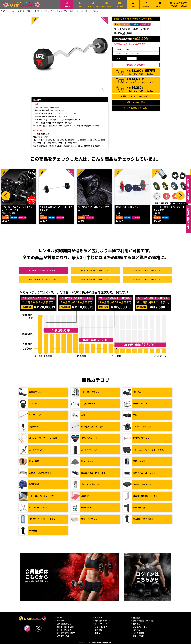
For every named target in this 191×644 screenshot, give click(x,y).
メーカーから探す (64, 630)
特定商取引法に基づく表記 (144, 621)
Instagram (27, 629)
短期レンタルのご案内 (136, 102)
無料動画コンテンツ (103, 621)
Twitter (38, 628)
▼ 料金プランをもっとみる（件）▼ (136, 96)
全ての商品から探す (65, 624)
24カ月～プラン (148, 271)
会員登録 (146, 6)
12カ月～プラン (95, 271)
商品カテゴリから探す (66, 627)
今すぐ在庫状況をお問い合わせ (136, 108)
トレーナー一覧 (101, 624)
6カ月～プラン (43, 271)
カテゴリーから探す (188, 189)
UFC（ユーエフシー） (133, 53)
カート (133, 4)
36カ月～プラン (43, 280)
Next (180, 196)
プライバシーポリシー (142, 627)
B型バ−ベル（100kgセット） (129, 207)
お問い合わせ (106, 6)
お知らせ (60, 621)
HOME (60, 618)
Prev (6, 196)
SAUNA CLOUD (63, 636)
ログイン (159, 6)
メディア (98, 618)
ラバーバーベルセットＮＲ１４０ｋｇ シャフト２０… (18, 209)
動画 (80, 6)
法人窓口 (120, 6)
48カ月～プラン (95, 280)
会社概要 (137, 618)
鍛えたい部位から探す (188, 219)
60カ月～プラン (148, 280)
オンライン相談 (93, 6)
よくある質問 (138, 633)
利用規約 (137, 624)
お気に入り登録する (137, 65)
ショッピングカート (103, 627)
